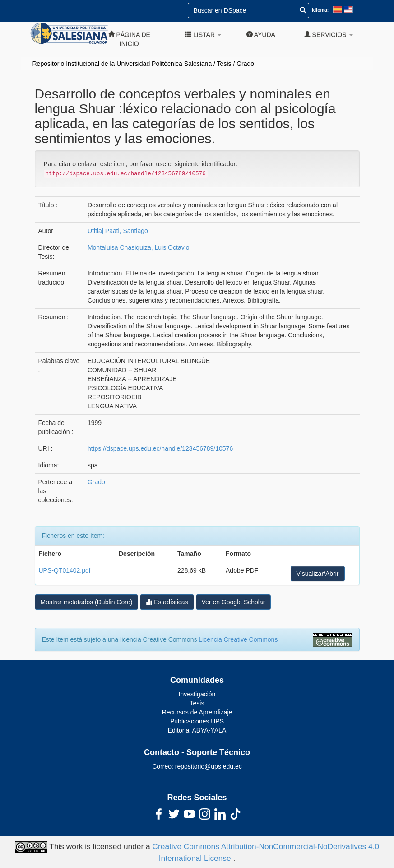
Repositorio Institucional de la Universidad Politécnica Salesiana (122, 64)
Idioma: (320, 10)
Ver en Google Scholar (234, 602)
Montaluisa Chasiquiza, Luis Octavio (139, 247)
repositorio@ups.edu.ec (209, 766)
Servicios (329, 35)
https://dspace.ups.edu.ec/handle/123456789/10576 (160, 448)
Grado (245, 64)
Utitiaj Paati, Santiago (118, 231)
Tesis (224, 64)
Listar (203, 35)
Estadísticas (167, 602)
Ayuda (261, 35)
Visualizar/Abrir (318, 574)
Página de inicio (129, 39)
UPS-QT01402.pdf (65, 570)
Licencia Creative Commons (238, 639)
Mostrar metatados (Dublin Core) (87, 602)
